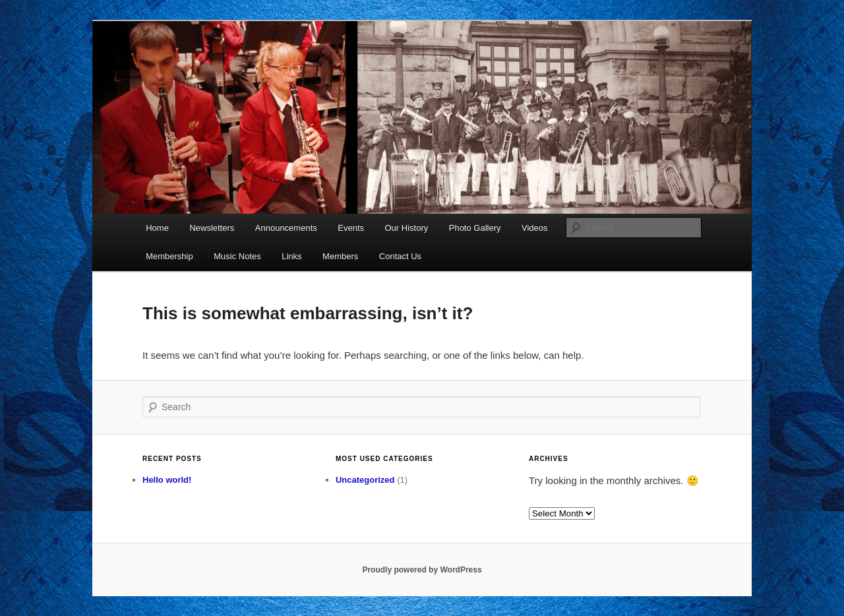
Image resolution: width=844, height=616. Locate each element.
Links (291, 256)
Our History (407, 228)
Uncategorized (365, 480)
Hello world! (167, 480)
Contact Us (400, 256)
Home (157, 228)
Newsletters (212, 228)
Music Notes (237, 256)
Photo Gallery (475, 228)
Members (340, 256)
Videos (535, 228)
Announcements (286, 228)
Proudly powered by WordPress (422, 570)
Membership (169, 256)
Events (351, 228)
